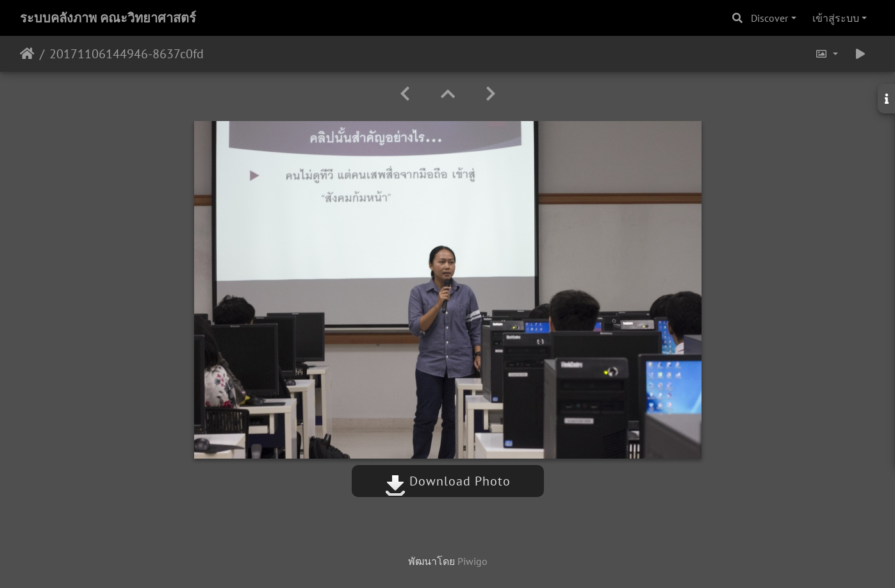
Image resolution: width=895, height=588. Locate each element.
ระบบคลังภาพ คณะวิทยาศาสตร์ (108, 18)
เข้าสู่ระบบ (836, 18)
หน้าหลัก (27, 54)
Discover (769, 18)
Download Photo (448, 481)
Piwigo (472, 561)
